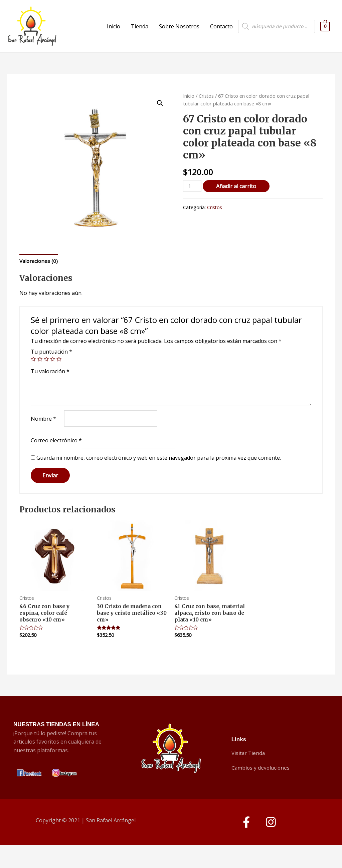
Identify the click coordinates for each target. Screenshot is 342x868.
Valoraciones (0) (39, 273)
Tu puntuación (51, 365)
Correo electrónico (56, 454)
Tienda (140, 32)
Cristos (207, 108)
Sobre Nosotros (179, 32)
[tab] (39, 274)
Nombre (43, 432)
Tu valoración (50, 384)
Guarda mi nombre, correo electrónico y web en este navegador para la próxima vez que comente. (159, 472)
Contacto (221, 32)
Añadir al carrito (237, 198)
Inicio (114, 32)
